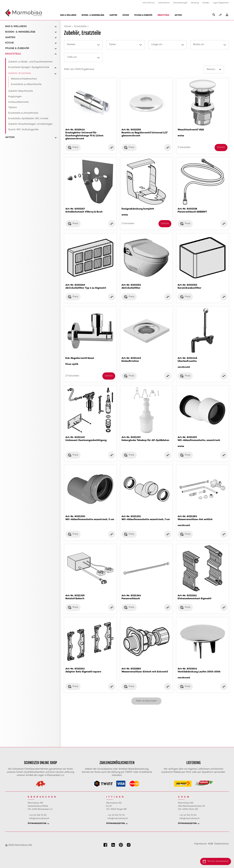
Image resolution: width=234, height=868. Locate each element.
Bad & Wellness (68, 15)
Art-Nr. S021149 (90, 439)
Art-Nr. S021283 (203, 521)
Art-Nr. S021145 (146, 360)
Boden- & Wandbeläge (93, 15)
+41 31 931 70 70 (116, 815)
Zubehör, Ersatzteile (20, 73)
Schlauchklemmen (19, 102)
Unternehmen (164, 3)
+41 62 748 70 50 (38, 815)
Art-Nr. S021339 (90, 597)
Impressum (200, 844)
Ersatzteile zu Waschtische (26, 84)
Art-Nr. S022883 (146, 671)
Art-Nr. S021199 (203, 442)
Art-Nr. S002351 (146, 287)
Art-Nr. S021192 (146, 439)
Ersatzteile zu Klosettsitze (23, 113)
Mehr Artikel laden (146, 701)
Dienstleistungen (180, 3)
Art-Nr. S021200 (90, 518)
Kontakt (206, 3)
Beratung (195, 3)
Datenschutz (222, 844)
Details (221, 147)
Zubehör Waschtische (21, 91)
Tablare (12, 108)
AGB (210, 844)
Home (67, 27)
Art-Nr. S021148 (203, 363)
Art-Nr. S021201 (146, 518)
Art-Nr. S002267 (90, 211)
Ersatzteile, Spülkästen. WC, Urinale (28, 119)
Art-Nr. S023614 (203, 673)
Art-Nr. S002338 (203, 211)
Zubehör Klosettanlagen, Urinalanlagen (30, 124)
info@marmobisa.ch (39, 819)
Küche (126, 15)
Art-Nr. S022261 (203, 597)
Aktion (178, 15)
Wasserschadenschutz (24, 79)
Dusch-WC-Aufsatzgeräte (23, 130)
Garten (113, 15)
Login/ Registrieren (221, 3)
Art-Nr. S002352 (203, 287)
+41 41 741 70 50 (188, 815)
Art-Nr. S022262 (90, 671)
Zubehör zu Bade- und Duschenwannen (30, 62)
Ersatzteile (163, 15)
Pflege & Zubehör (143, 15)
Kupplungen (15, 97)
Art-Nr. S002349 (90, 287)
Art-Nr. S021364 (146, 597)
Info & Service (149, 3)
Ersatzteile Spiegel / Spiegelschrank (29, 67)
